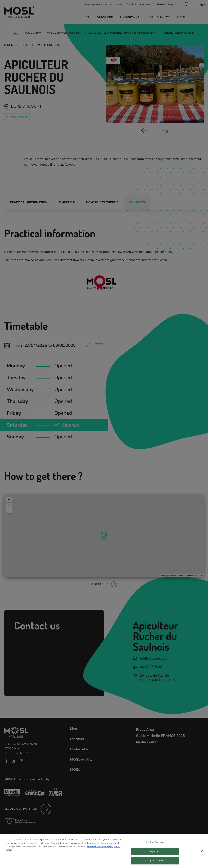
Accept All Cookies (155, 864)
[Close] (202, 854)
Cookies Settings (155, 846)
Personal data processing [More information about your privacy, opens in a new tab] (100, 850)
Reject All (155, 855)
